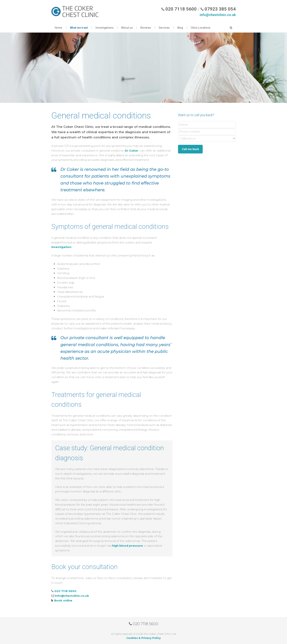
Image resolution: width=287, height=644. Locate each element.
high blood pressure (127, 546)
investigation (61, 247)
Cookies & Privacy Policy (143, 638)
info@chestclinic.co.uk (218, 15)
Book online (63, 600)
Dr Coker (132, 151)
